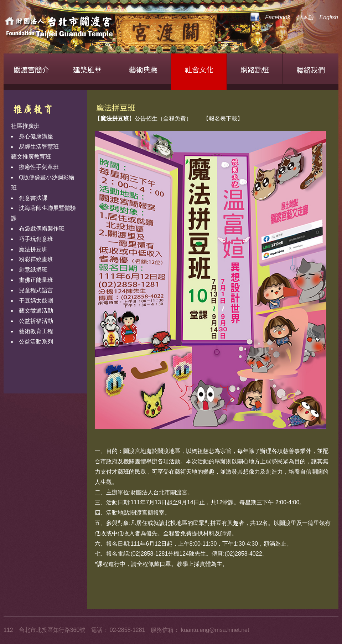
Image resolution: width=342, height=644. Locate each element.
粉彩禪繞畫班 (36, 259)
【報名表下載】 (223, 119)
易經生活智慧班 (39, 147)
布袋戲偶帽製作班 (42, 229)
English (329, 17)
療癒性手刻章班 (39, 167)
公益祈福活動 (36, 321)
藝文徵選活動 (36, 311)
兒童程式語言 (36, 290)
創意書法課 (33, 198)
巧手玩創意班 (36, 239)
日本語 (305, 17)
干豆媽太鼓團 (36, 301)
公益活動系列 (36, 342)
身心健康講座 (36, 136)
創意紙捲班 (33, 270)
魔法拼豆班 (33, 249)
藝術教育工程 (36, 331)
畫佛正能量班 (36, 280)
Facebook (270, 17)
